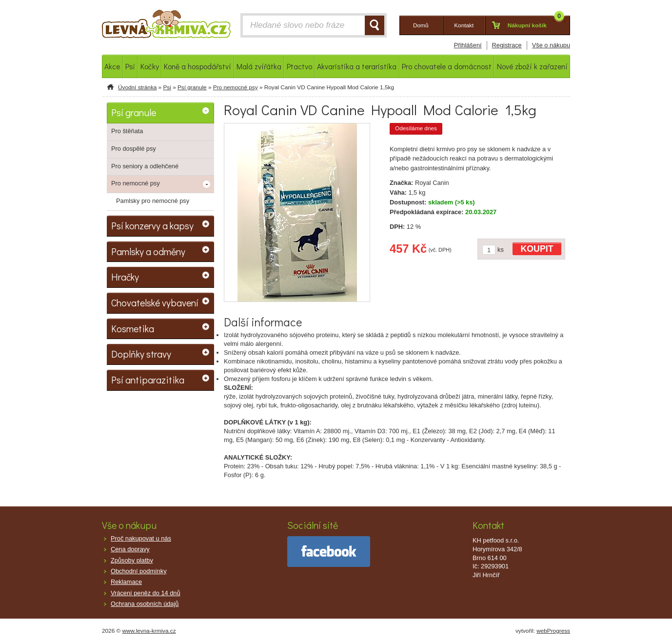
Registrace (507, 45)
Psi (167, 87)
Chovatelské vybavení (155, 302)
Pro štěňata (127, 131)
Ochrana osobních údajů (145, 604)
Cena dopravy (130, 549)
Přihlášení (468, 45)
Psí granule (192, 87)
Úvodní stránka (137, 87)
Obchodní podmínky (139, 571)
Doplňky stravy (141, 354)
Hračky (125, 277)
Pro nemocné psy (236, 87)
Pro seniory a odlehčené (145, 166)
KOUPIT (537, 249)
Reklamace (126, 582)
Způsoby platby (132, 560)
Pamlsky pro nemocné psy (153, 201)
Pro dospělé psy (134, 149)
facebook (329, 552)
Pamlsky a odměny (148, 251)
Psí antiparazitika (148, 380)
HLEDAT (375, 25)
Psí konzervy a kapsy (152, 225)
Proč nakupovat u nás (141, 538)
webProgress (553, 631)
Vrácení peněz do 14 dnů (146, 593)
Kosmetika (133, 328)
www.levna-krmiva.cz (149, 631)
